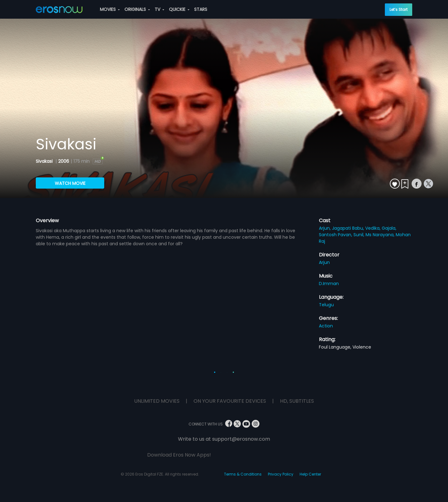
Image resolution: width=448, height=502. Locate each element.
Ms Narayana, (381, 235)
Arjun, (325, 228)
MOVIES (110, 9)
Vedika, (373, 228)
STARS (201, 9)
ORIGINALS (137, 9)
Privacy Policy (281, 474)
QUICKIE (179, 9)
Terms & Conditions (243, 474)
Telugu (326, 305)
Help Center (310, 474)
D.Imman (329, 284)
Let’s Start (399, 9)
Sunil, (359, 235)
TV (159, 9)
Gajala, (389, 228)
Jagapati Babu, (349, 228)
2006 (64, 161)
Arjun (324, 262)
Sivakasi (45, 161)
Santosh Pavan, (336, 235)
